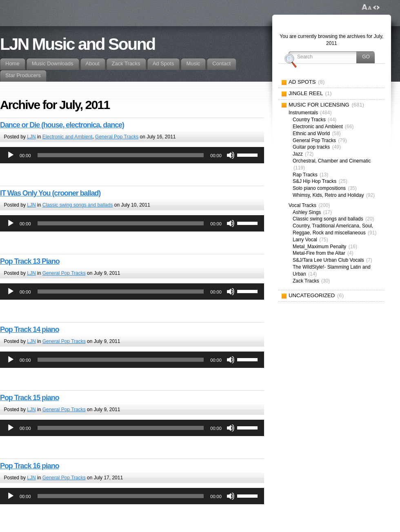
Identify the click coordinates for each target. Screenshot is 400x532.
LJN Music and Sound (78, 44)
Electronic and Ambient (68, 137)
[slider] (121, 155)
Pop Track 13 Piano (30, 261)
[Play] (11, 155)
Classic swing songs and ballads (78, 205)
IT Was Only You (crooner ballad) (50, 193)
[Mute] (231, 155)
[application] (132, 155)
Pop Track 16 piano (30, 466)
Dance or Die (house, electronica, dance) (62, 125)
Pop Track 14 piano (30, 329)
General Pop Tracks (117, 137)
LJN (31, 137)
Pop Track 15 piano (30, 398)
